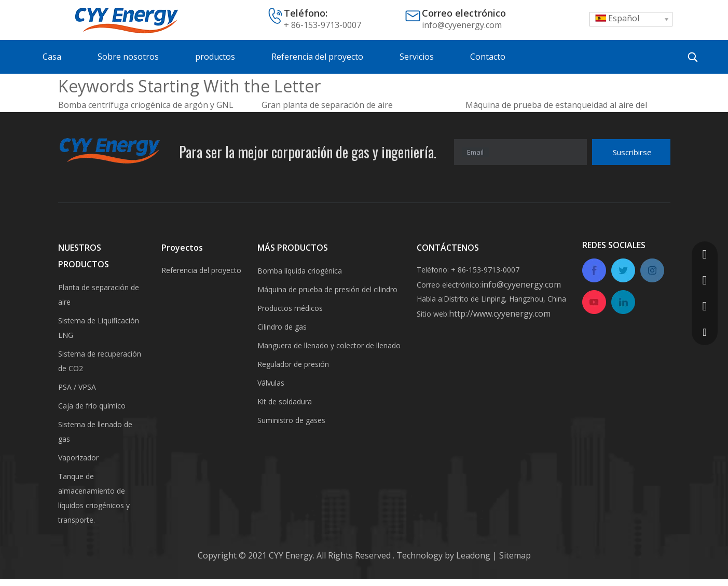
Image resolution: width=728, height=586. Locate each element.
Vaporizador (78, 458)
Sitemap (514, 555)
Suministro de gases (291, 420)
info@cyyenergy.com (462, 25)
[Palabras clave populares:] (693, 57)
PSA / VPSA (77, 387)
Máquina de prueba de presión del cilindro (327, 289)
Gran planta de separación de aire (327, 105)
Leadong (474, 555)
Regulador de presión (293, 364)
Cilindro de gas (282, 327)
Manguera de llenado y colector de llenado (329, 345)
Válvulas (271, 383)
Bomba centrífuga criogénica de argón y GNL (146, 105)
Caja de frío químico (92, 406)
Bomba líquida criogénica (300, 271)
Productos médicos (290, 308)
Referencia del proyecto (201, 270)
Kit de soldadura (285, 401)
